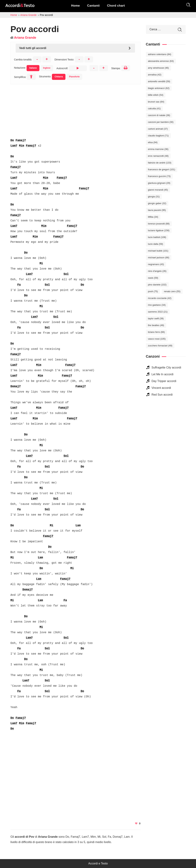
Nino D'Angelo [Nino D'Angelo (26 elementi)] (157, 271)
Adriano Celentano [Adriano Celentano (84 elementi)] (160, 54)
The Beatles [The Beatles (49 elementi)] (156, 325)
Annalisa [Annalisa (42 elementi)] (155, 75)
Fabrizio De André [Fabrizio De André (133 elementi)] (160, 163)
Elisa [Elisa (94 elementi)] (153, 142)
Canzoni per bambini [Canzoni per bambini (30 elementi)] (161, 122)
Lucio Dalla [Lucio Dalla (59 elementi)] (156, 244)
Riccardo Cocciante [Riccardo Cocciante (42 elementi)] (160, 298)
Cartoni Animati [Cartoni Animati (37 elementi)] (158, 129)
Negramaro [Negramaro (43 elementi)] (156, 264)
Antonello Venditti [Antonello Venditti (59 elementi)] (159, 81)
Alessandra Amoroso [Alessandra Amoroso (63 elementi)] (161, 61)
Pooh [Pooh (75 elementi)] (153, 291)
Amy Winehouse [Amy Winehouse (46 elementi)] (158, 68)
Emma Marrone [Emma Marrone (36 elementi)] (158, 149)
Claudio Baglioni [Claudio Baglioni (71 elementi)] (158, 136)
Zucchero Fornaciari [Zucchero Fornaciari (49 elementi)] (160, 346)
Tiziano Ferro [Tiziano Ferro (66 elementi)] (156, 332)
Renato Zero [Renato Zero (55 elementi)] (172, 291)
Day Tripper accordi (164, 381)
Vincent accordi (161, 388)
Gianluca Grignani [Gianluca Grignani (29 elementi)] (159, 183)
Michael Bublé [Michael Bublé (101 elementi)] (158, 251)
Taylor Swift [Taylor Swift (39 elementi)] (156, 318)
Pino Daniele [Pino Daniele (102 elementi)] (157, 285)
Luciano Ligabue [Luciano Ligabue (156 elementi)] (159, 230)
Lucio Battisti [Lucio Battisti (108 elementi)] (157, 237)
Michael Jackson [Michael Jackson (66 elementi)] (159, 258)
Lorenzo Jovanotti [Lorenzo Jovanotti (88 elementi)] (159, 224)
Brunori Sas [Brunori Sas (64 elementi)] (156, 102)
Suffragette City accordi (166, 368)
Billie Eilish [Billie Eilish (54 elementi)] (156, 95)
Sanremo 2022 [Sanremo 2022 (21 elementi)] (158, 312)
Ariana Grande (25, 38)
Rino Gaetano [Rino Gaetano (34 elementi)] (157, 305)
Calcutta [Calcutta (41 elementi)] (154, 108)
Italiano (33, 68)
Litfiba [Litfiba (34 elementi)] (153, 217)
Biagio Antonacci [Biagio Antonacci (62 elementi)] (159, 88)
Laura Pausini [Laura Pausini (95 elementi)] (157, 210)
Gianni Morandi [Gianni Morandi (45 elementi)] (158, 190)
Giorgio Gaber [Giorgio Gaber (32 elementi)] (157, 203)
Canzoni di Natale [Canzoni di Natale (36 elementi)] (159, 115)
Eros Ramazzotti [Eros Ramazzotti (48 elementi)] (158, 156)
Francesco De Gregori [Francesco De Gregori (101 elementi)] (162, 169)
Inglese (47, 68)
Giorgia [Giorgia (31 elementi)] (154, 197)
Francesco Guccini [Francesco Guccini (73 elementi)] (159, 176)
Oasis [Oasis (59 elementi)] (153, 278)
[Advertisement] (76, 109)
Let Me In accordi (163, 374)
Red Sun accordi (162, 395)
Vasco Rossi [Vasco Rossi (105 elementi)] (157, 339)
